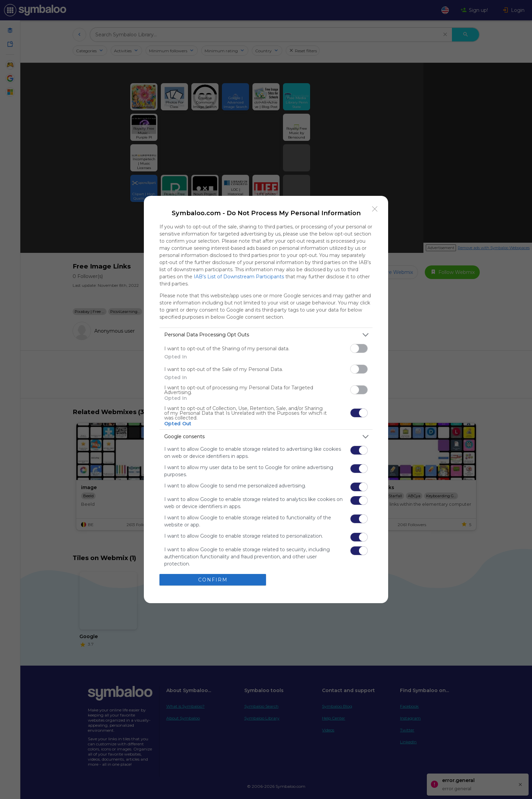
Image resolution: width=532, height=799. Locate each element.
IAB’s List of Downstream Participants (239, 277)
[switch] (359, 348)
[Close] (375, 209)
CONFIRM (213, 580)
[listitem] (266, 335)
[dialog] (266, 399)
